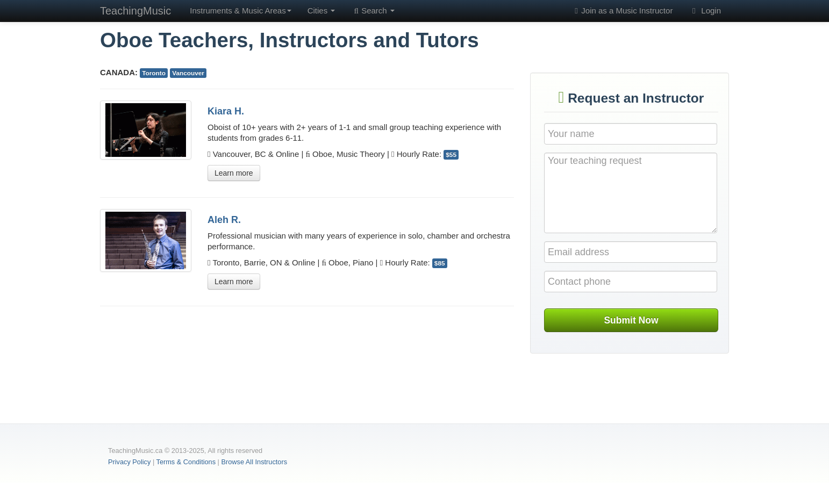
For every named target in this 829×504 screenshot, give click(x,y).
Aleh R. (224, 220)
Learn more (234, 173)
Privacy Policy (129, 462)
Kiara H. (226, 111)
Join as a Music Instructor (622, 11)
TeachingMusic (135, 11)
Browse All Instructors (254, 462)
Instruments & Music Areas (240, 10)
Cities (321, 10)
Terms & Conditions (186, 462)
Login (705, 11)
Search (373, 11)
